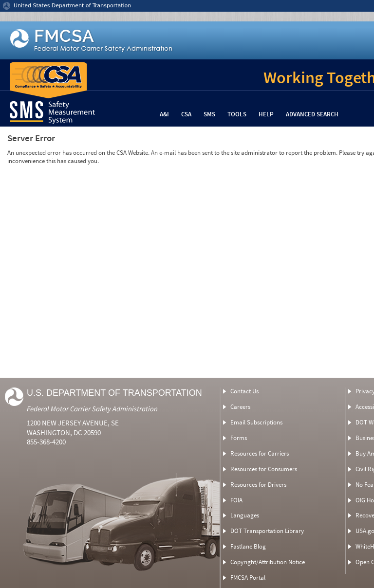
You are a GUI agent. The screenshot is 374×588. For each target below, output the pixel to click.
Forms (239, 438)
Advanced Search (312, 114)
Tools (237, 114)
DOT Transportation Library (267, 531)
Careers (240, 407)
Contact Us (244, 391)
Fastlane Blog (248, 546)
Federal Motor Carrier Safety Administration (92, 409)
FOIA (236, 500)
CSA (186, 114)
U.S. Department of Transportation (114, 393)
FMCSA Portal (248, 578)
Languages (245, 515)
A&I (164, 114)
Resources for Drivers (258, 485)
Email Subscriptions (256, 422)
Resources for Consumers (264, 469)
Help (266, 114)
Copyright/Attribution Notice (268, 562)
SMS (209, 114)
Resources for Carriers (260, 453)
